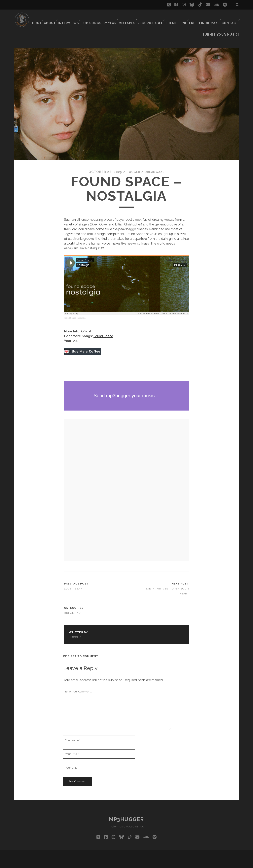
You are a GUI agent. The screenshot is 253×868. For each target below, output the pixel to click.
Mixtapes (128, 17)
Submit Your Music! (223, 22)
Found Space (70, 308)
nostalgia (82, 308)
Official (86, 321)
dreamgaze (155, 162)
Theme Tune (177, 17)
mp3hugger (127, 809)
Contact (230, 17)
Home (37, 17)
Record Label (151, 17)
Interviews (71, 17)
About (52, 17)
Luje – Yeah (73, 579)
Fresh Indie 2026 (204, 17)
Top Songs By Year (101, 17)
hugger (132, 162)
